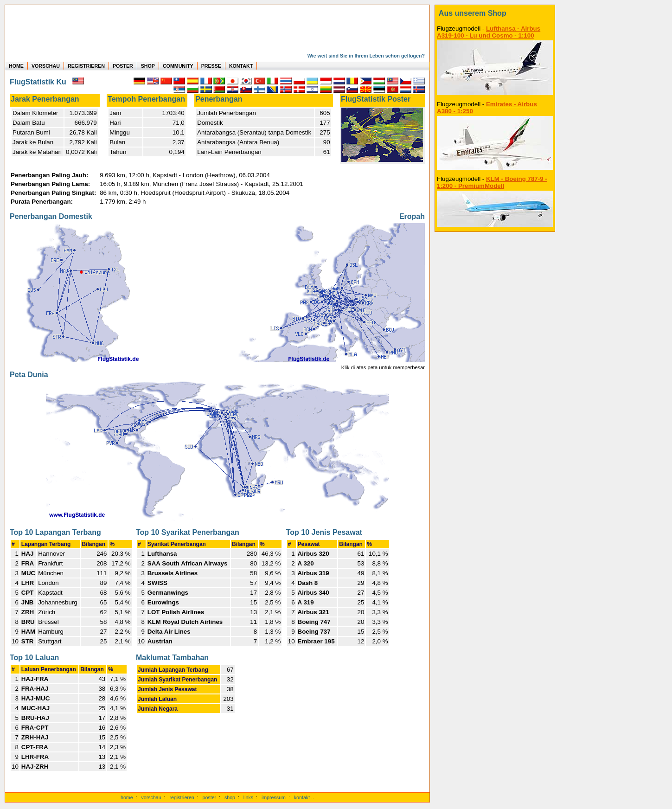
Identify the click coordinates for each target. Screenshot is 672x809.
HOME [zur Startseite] (16, 66)
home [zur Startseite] (127, 797)
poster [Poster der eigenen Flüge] (210, 797)
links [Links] (248, 797)
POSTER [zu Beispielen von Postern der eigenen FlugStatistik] (123, 66)
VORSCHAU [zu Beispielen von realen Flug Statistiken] (46, 66)
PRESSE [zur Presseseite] (211, 66)
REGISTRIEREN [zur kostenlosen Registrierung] (86, 66)
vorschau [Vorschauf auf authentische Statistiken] (151, 797)
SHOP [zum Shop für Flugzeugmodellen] (148, 66)
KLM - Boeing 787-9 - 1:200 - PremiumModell (492, 182)
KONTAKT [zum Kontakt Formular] (241, 66)
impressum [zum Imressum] (274, 797)
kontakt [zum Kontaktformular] (302, 797)
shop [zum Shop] (230, 797)
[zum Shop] (495, 13)
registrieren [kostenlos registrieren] (182, 797)
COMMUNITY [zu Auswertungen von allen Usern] (178, 66)
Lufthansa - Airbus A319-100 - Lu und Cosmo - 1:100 (489, 32)
